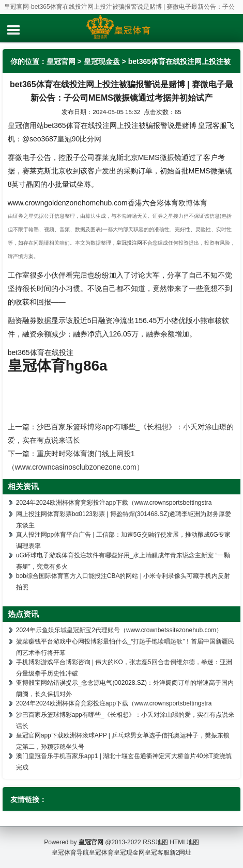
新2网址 (181, 853)
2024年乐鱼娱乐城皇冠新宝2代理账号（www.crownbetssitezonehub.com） (119, 630)
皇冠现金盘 (102, 61)
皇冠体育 (101, 853)
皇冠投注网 (129, 243)
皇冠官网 (61, 61)
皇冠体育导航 (70, 853)
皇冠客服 (157, 853)
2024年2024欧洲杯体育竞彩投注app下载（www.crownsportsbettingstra (114, 503)
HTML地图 (184, 842)
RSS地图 (155, 842)
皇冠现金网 (129, 853)
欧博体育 (193, 203)
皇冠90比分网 (80, 139)
